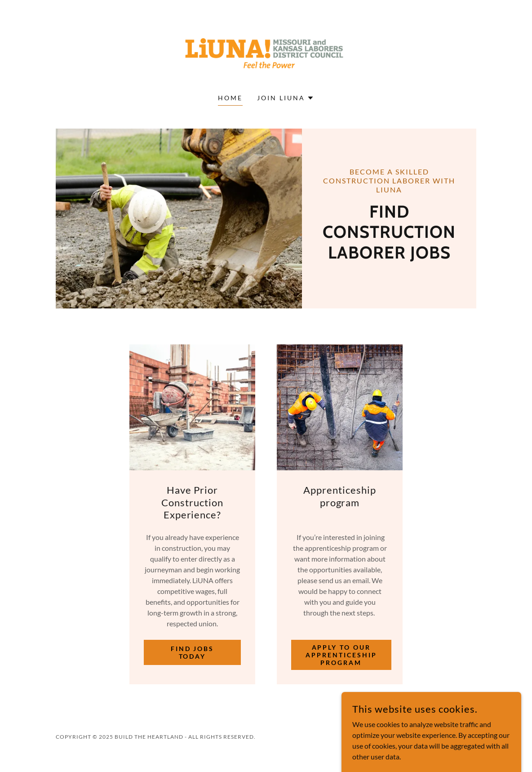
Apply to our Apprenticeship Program (341, 655)
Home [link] (230, 98)
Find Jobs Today (193, 652)
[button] (286, 98)
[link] (266, 52)
